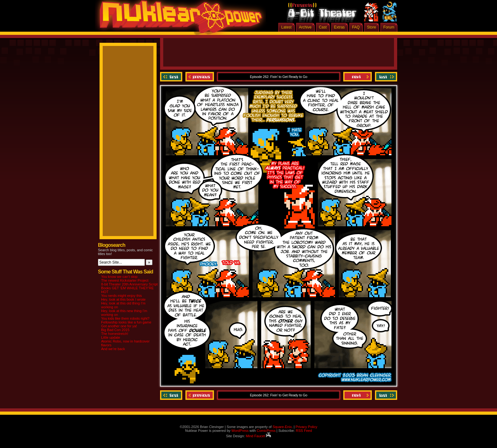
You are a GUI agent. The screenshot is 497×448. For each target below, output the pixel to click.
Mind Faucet (258, 436)
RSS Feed (304, 431)
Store (372, 27)
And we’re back (113, 349)
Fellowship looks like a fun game (126, 322)
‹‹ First (172, 77)
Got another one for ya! (119, 326)
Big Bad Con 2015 (115, 330)
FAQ (356, 27)
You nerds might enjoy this (122, 296)
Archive (305, 27)
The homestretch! (115, 334)
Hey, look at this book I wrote (123, 299)
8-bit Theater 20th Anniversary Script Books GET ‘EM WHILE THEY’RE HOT (129, 288)
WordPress (240, 431)
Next (358, 77)
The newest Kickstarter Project (125, 280)
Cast (323, 27)
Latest (286, 27)
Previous (200, 77)
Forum (389, 27)
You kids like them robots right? (125, 318)
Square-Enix (282, 427)
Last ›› (385, 77)
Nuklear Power (179, 19)
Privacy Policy (306, 427)
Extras (339, 27)
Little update (111, 337)
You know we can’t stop (119, 277)
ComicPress (266, 431)
